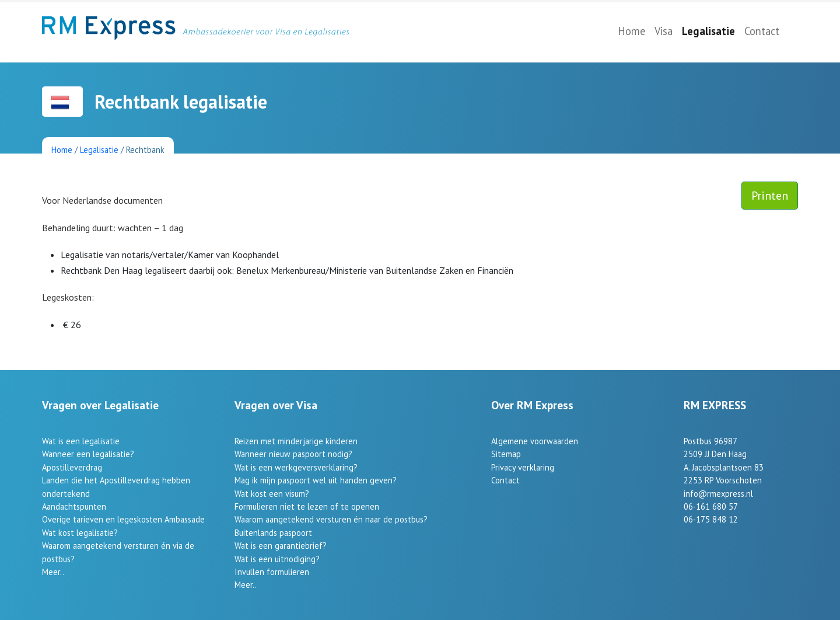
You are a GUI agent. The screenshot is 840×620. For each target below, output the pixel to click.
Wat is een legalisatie (81, 441)
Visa (664, 31)
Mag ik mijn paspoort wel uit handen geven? (316, 480)
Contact (762, 31)
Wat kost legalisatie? (80, 533)
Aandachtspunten (74, 506)
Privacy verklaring (523, 467)
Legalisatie (708, 31)
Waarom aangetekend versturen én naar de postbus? (331, 519)
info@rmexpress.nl (718, 494)
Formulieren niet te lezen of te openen (307, 506)
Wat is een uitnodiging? (277, 559)
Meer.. (53, 572)
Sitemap (506, 454)
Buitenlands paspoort (273, 533)
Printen (770, 196)
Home (631, 31)
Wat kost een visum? (272, 494)
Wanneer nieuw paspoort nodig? (293, 454)
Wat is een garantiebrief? (281, 546)
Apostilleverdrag (72, 467)
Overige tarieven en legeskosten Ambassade (123, 519)
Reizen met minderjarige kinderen (296, 441)
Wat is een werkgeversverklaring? (296, 467)
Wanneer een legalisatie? (88, 454)
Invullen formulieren (272, 572)
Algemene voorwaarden (535, 441)
